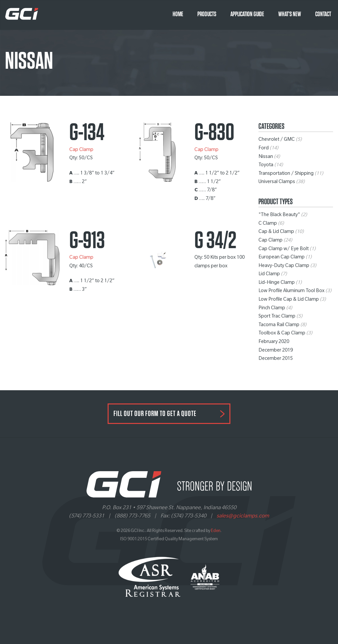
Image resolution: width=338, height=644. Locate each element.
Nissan (266, 157)
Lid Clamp (269, 275)
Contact (323, 14)
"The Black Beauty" (279, 215)
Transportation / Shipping (286, 174)
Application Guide (247, 14)
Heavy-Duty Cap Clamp (284, 266)
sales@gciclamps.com (243, 516)
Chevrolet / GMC (277, 140)
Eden (216, 531)
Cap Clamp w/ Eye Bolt (284, 249)
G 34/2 (215, 241)
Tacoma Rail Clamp (279, 325)
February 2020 (274, 342)
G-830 (214, 133)
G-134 (87, 133)
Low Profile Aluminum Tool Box (291, 291)
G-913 (87, 241)
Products (207, 14)
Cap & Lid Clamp (276, 232)
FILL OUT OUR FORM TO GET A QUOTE (155, 414)
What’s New (290, 14)
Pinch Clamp (272, 309)
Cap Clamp (81, 150)
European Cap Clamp (282, 258)
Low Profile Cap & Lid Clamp (289, 300)
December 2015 (276, 359)
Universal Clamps (277, 182)
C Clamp (268, 224)
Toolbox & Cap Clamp (282, 334)
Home (178, 14)
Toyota (266, 166)
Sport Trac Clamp (277, 317)
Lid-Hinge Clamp (277, 283)
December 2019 (276, 351)
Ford (264, 149)
